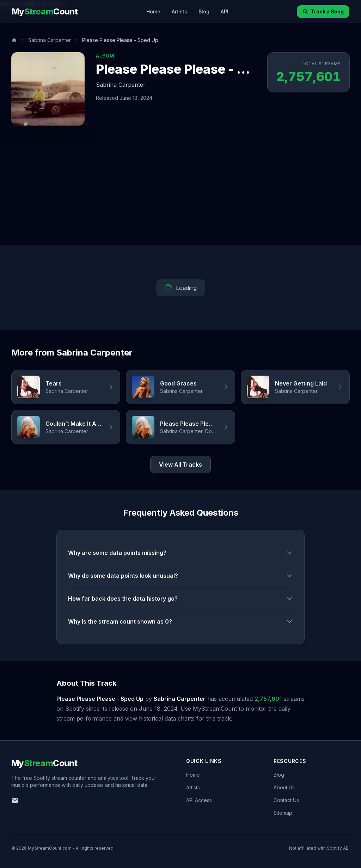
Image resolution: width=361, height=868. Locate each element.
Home (153, 11)
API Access (199, 800)
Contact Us (286, 800)
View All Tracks (180, 465)
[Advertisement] (180, 193)
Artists (179, 11)
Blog (204, 11)
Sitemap (283, 813)
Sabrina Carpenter (50, 40)
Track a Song (323, 11)
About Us (284, 787)
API (225, 11)
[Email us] (15, 801)
